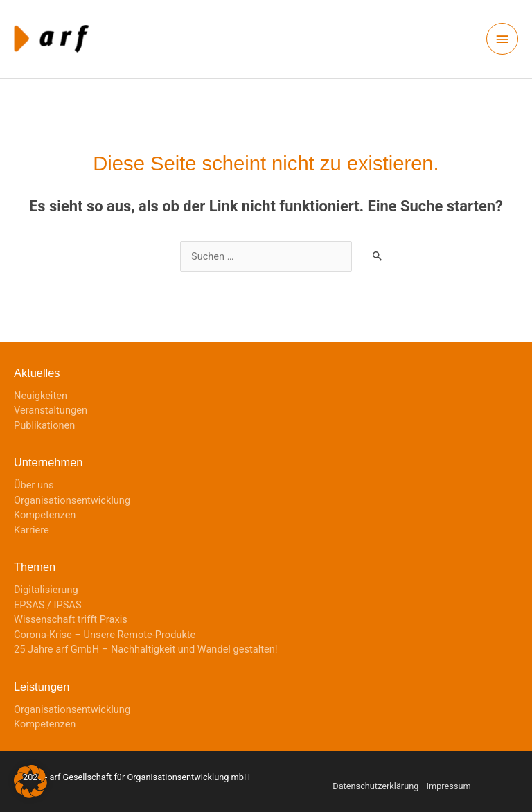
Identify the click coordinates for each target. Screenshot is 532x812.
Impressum (449, 786)
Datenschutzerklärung (375, 786)
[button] (30, 782)
